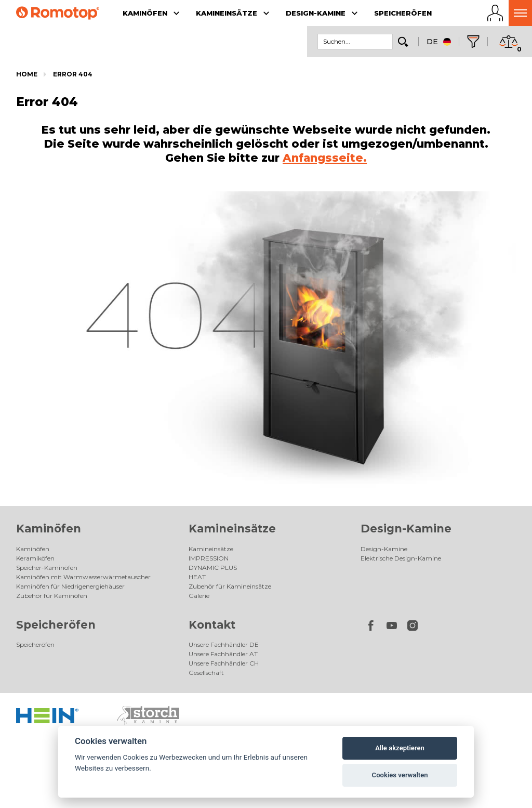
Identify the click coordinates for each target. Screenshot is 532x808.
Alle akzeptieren (400, 748)
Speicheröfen (56, 625)
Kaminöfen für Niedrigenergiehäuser (70, 586)
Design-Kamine (406, 529)
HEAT (197, 577)
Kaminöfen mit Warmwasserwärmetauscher (83, 577)
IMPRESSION (209, 558)
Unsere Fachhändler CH (224, 663)
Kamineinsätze (232, 529)
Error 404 (73, 74)
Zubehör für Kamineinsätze (230, 586)
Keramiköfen (35, 558)
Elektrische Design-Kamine (401, 558)
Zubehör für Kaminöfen (52, 596)
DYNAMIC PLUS (213, 568)
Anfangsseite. (325, 158)
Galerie (199, 596)
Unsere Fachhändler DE (224, 644)
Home (27, 74)
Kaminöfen (49, 529)
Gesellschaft (206, 673)
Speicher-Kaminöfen (47, 568)
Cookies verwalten (400, 775)
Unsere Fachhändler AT (223, 654)
